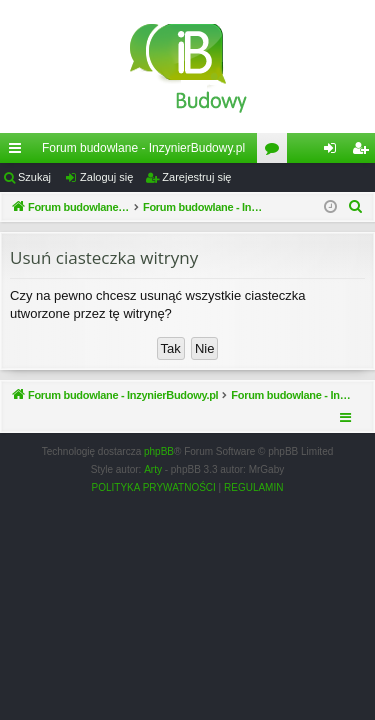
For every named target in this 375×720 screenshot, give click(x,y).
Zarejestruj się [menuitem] (364, 152)
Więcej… (19, 152)
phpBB (159, 451)
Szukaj (34, 177)
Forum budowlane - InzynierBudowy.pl (143, 148)
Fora (276, 152)
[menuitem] (356, 207)
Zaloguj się (106, 177)
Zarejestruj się (196, 177)
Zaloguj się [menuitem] (334, 152)
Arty (153, 469)
